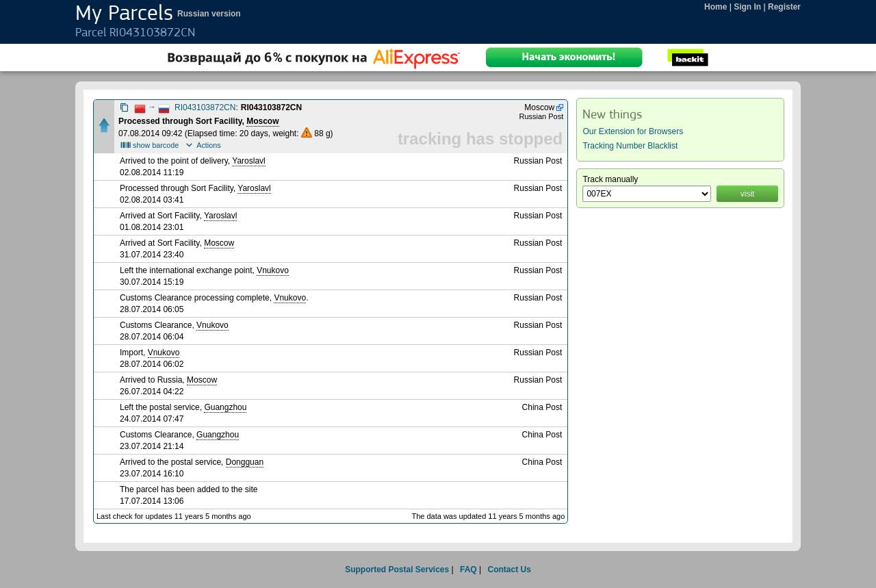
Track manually (610, 179)
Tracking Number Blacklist (630, 146)
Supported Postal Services (397, 570)
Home (716, 7)
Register (784, 7)
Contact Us (509, 570)
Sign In (747, 7)
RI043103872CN (205, 107)
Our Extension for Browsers (633, 131)
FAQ (468, 570)
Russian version (209, 14)
